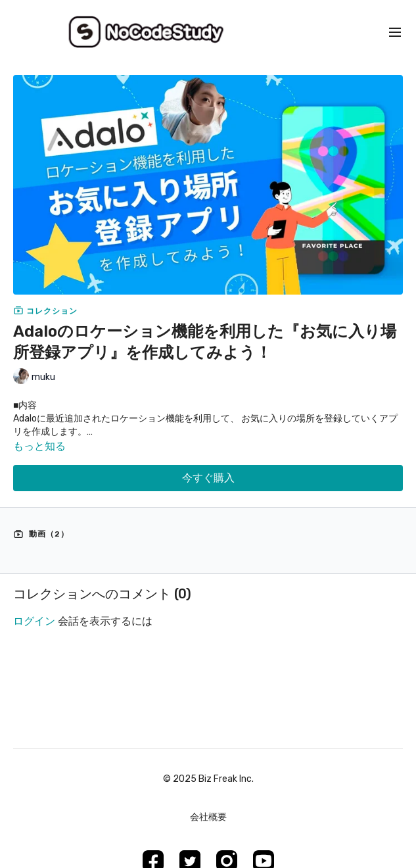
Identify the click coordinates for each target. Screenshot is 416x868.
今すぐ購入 (208, 478)
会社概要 (208, 817)
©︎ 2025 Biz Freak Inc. (208, 779)
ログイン (34, 621)
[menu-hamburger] (395, 33)
